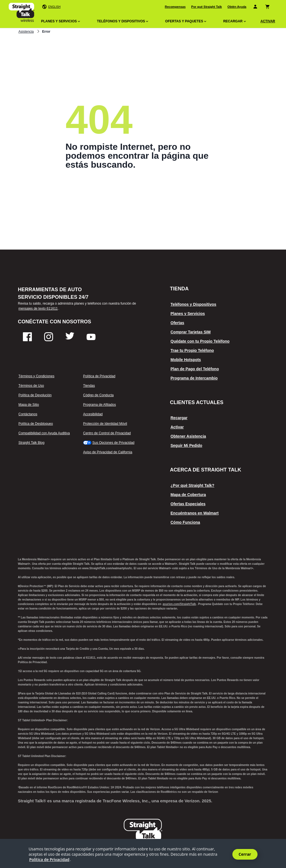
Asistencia (26, 32)
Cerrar (245, 854)
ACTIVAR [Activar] (268, 21)
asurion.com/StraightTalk (179, 604)
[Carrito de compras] (269, 7)
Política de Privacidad (49, 859)
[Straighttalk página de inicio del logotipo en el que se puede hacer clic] (22, 13)
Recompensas (175, 7)
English (54, 7)
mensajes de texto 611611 (38, 309)
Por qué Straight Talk (207, 7)
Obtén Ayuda (237, 7)
